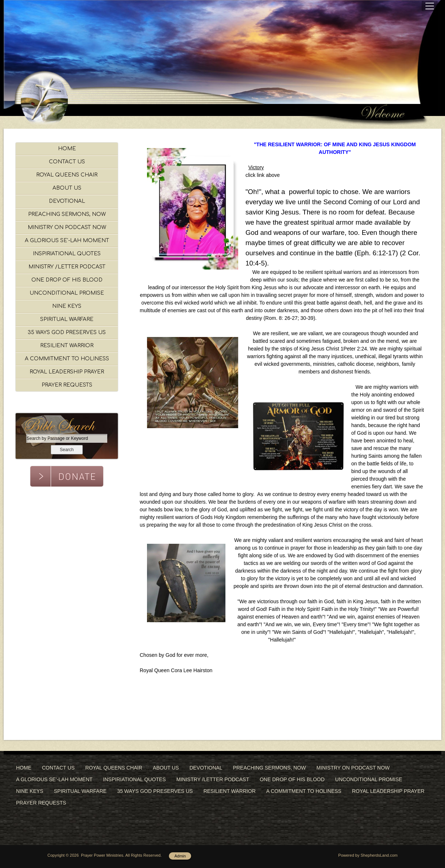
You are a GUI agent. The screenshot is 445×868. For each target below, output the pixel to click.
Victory (256, 167)
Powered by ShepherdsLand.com (368, 855)
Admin (180, 856)
